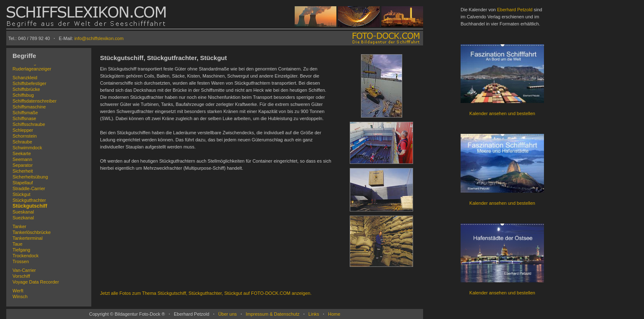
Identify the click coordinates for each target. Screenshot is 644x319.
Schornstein (25, 136)
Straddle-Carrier (29, 188)
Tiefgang (21, 250)
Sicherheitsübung (30, 177)
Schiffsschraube (29, 124)
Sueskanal (23, 212)
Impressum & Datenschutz (272, 314)
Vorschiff (21, 276)
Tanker (19, 226)
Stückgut (21, 194)
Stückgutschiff (30, 206)
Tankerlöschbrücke (32, 232)
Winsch (20, 296)
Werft (18, 291)
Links (314, 314)
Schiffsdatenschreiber (35, 101)
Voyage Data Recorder (36, 282)
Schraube (22, 142)
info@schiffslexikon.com (99, 38)
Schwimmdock (27, 148)
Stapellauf (23, 183)
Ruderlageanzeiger (32, 69)
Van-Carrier (24, 270)
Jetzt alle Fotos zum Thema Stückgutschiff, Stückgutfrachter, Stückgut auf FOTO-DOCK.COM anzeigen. (206, 293)
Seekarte (22, 153)
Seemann (22, 159)
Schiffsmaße (25, 113)
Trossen (21, 261)
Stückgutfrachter (29, 200)
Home (334, 314)
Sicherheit (23, 171)
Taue (18, 244)
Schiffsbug (23, 95)
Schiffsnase (24, 118)
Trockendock (26, 256)
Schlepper (23, 130)
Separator (23, 165)
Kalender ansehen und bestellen (502, 113)
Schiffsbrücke (26, 89)
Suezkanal (23, 218)
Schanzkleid (25, 78)
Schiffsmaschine (29, 107)
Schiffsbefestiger (29, 83)
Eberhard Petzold (515, 10)
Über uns (227, 314)
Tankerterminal (28, 238)
